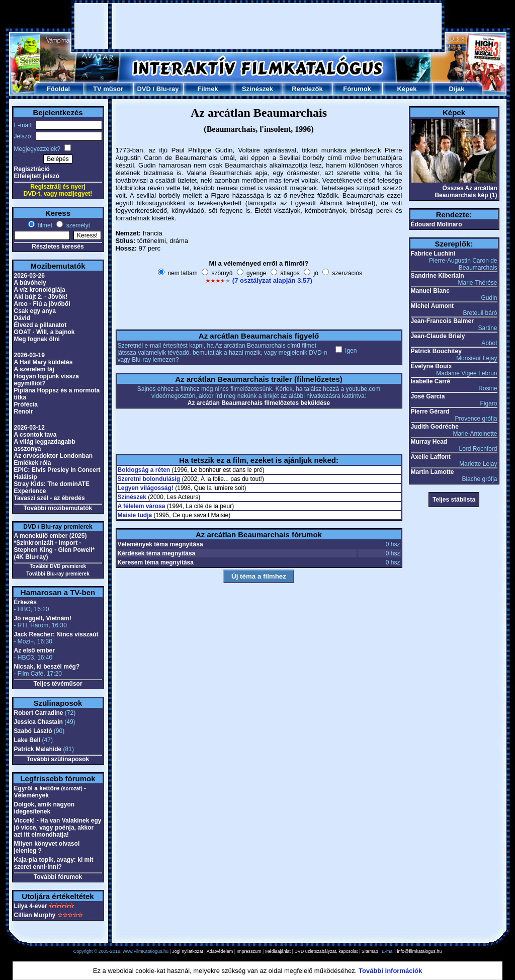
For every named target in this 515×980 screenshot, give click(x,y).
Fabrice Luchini (433, 254)
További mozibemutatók (58, 508)
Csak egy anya (35, 311)
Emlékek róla (33, 463)
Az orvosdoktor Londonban (54, 456)
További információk (390, 971)
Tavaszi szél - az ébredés (50, 498)
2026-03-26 (29, 276)
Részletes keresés (58, 247)
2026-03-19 (29, 355)
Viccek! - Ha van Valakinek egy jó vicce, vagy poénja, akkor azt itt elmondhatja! (58, 828)
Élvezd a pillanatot (40, 325)
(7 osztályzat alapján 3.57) (272, 280)
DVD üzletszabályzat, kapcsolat (326, 951)
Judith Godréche (435, 427)
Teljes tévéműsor (58, 684)
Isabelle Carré (431, 381)
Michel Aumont (433, 306)
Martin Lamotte (433, 472)
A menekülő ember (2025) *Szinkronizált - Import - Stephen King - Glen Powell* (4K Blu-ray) (55, 546)
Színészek (257, 89)
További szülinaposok (58, 759)
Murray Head (429, 442)
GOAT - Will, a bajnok (45, 332)
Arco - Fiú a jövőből (42, 304)
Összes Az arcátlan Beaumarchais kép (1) (466, 192)
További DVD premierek (58, 566)
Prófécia (26, 404)
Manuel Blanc (430, 291)
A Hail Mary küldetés (44, 362)
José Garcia (428, 396)
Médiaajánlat (278, 951)
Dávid (22, 318)
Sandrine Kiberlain (438, 276)
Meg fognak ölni (37, 339)
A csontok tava (35, 435)
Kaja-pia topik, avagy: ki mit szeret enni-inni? (54, 863)
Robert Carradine (39, 713)
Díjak (456, 89)
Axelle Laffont (431, 457)
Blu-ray (168, 89)
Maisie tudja (135, 515)
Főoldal (58, 89)
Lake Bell (27, 740)
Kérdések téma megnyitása (157, 553)
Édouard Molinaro (437, 224)
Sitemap (370, 951)
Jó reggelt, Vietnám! (43, 618)
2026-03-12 (29, 428)
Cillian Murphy (35, 915)
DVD (144, 89)
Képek (407, 89)
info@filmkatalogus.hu (420, 951)
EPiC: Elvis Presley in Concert (57, 470)
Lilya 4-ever (31, 906)
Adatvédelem (220, 951)
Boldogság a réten (144, 470)
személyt (77, 225)
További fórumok (58, 877)
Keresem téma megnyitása (156, 562)
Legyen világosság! (146, 488)
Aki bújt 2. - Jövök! (41, 297)
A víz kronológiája (40, 290)
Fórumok (357, 89)
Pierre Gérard (430, 412)
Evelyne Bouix (432, 366)
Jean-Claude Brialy (438, 336)
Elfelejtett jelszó (37, 176)
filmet (44, 225)
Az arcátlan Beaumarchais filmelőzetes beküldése (259, 403)
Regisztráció (32, 169)
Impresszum (249, 951)
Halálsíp (26, 477)
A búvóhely (30, 283)
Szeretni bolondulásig (149, 479)
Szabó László (33, 731)
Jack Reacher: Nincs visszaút (56, 634)
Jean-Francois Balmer (442, 321)
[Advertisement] (258, 26)
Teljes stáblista (454, 500)
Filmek (207, 89)
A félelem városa (142, 506)
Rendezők (307, 89)
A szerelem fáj (34, 369)
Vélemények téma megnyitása (160, 544)
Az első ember (34, 650)
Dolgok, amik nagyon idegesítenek (45, 808)
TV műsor (108, 89)
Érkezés (25, 602)
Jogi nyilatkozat (188, 951)
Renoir (24, 412)
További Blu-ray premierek (58, 574)
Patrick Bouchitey (436, 351)
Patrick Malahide (38, 749)
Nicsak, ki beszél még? (47, 667)
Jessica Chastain (38, 722)
